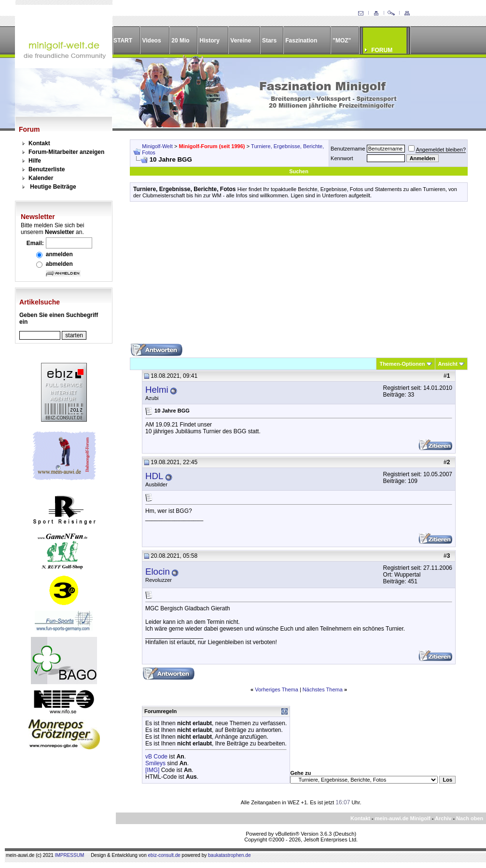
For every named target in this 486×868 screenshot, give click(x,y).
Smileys (155, 763)
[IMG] (152, 770)
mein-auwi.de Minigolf (403, 818)
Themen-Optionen (402, 364)
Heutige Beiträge (53, 187)
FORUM (382, 50)
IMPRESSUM (70, 855)
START (123, 41)
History (210, 41)
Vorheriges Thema (277, 689)
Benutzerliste (47, 169)
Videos (151, 41)
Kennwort (342, 158)
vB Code (156, 757)
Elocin (158, 572)
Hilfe (35, 161)
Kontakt (39, 143)
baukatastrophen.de (229, 855)
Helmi (157, 390)
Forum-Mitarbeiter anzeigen (66, 152)
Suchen (299, 171)
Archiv (443, 818)
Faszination (301, 41)
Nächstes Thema (323, 689)
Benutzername (348, 149)
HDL (154, 476)
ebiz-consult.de (164, 855)
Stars (269, 41)
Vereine (241, 41)
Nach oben (470, 818)
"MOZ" (342, 41)
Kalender (41, 178)
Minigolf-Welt (157, 146)
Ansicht (448, 364)
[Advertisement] (299, 276)
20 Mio (180, 41)
